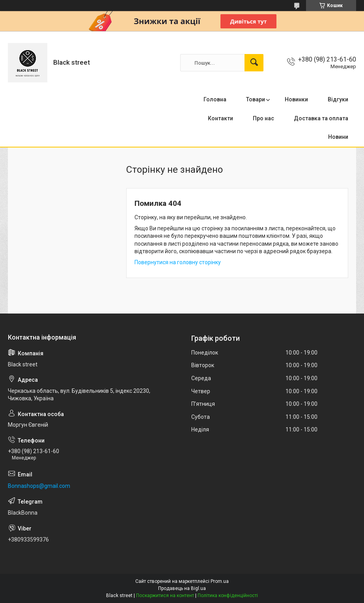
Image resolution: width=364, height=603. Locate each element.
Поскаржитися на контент (165, 596)
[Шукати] (254, 63)
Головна (215, 99)
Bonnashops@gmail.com (39, 486)
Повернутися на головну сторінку (178, 262)
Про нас (263, 118)
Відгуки (338, 99)
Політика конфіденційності (228, 596)
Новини (338, 137)
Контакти (220, 118)
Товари (256, 99)
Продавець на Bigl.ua (182, 588)
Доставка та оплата (321, 118)
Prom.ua (220, 581)
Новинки (296, 99)
